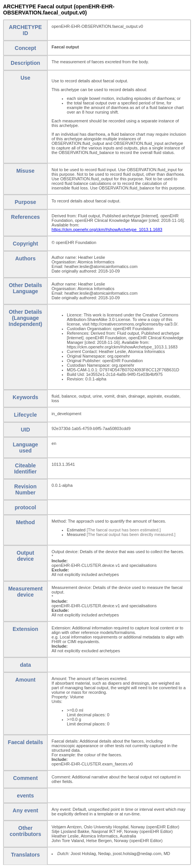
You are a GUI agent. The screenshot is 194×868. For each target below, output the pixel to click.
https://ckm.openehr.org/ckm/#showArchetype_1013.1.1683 (107, 229)
